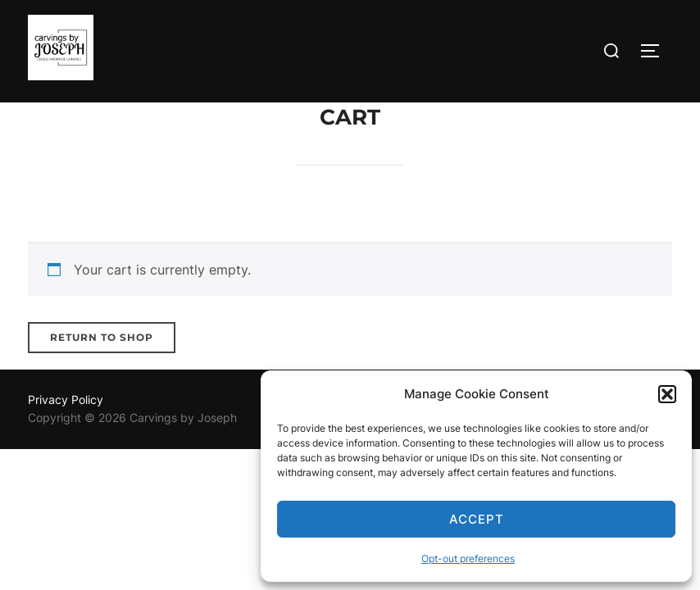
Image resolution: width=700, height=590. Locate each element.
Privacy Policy (66, 399)
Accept (477, 519)
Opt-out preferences (468, 558)
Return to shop (102, 337)
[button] (667, 394)
